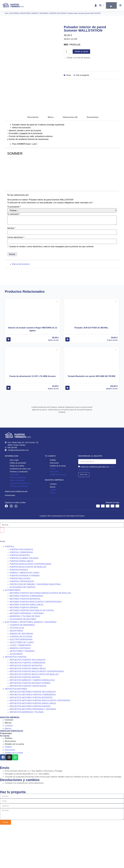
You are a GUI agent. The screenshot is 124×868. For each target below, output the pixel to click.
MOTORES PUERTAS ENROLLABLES (27, 645)
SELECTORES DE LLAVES (22, 683)
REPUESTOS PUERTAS (16, 697)
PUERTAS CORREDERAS (21, 593)
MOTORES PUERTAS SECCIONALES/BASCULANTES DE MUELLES (40, 633)
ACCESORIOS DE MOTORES (23, 660)
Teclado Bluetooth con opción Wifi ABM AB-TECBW (91, 417)
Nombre (11, 269)
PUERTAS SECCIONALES (21, 590)
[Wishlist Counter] (104, 5)
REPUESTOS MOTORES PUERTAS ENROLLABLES (33, 744)
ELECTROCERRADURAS (21, 680)
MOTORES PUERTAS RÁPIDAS (24, 648)
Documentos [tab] (93, 158)
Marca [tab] (51, 158)
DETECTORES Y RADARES (22, 692)
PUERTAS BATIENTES (20, 596)
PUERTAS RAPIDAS (19, 610)
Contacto (53, 524)
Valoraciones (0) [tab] (70, 158)
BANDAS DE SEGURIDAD (21, 674)
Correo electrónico (16, 278)
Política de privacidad (18, 503)
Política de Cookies (17, 506)
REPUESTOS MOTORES (16, 729)
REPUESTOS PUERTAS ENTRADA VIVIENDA (30, 723)
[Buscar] (2, 570)
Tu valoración (14, 255)
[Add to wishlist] (57, 342)
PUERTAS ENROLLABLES (21, 602)
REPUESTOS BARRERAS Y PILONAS (27, 753)
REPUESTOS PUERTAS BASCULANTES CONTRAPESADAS (37, 712)
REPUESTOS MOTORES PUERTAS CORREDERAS (33, 735)
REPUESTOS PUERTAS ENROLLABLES (28, 709)
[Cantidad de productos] (67, 52)
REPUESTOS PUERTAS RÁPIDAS (25, 718)
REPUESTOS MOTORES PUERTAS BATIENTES (31, 738)
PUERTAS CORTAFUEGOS (22, 622)
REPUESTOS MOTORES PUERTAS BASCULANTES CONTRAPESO (40, 741)
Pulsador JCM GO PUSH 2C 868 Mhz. (91, 368)
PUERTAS (9, 587)
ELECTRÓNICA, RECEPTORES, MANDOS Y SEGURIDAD (29, 13)
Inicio (7, 13)
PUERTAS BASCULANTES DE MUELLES (28, 607)
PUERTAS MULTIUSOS (20, 619)
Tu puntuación (14, 247)
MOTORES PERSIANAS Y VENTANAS (27, 654)
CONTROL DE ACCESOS (58, 13)
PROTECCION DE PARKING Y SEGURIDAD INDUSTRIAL (35, 625)
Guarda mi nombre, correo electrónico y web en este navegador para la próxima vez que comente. (52, 287)
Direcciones (54, 503)
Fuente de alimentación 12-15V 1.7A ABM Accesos (33, 417)
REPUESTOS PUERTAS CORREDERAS (27, 703)
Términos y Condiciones (19, 512)
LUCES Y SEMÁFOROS (20, 686)
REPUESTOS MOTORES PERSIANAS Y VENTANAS (33, 750)
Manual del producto (21, 305)
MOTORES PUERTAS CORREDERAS (26, 636)
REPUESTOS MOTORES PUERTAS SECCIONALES (33, 732)
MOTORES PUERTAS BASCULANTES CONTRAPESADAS (36, 642)
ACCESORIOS (16, 694)
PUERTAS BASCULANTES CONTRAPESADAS (31, 604)
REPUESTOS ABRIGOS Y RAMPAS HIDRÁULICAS (32, 721)
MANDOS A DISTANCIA (20, 689)
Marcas (53, 527)
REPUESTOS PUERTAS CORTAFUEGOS (28, 726)
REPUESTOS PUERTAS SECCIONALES (28, 700)
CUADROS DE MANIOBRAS (22, 665)
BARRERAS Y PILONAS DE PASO (25, 657)
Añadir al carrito (81, 51)
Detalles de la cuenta (58, 506)
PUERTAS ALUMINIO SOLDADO (24, 599)
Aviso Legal (14, 500)
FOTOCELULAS (17, 668)
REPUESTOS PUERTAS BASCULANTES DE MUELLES (34, 715)
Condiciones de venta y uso (20, 509)
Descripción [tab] (33, 158)
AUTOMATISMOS (13, 631)
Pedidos (53, 500)
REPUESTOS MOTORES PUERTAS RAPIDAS (30, 747)
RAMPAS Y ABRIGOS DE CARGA (25, 613)
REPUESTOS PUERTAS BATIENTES (26, 706)
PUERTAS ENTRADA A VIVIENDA (25, 616)
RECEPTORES (16, 671)
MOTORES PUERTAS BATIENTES (25, 639)
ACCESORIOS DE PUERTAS (23, 628)
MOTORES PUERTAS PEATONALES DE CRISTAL (32, 651)
